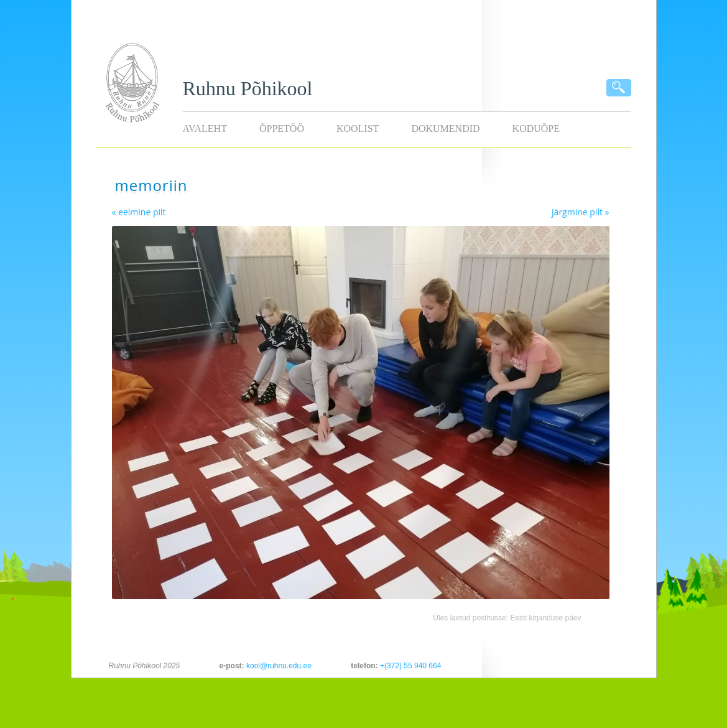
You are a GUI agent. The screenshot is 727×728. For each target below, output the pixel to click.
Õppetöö (282, 128)
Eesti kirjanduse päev (545, 618)
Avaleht (205, 128)
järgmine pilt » (580, 212)
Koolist (358, 128)
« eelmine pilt (139, 212)
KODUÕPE (536, 128)
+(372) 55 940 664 (410, 666)
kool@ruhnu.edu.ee (279, 666)
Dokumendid (445, 128)
